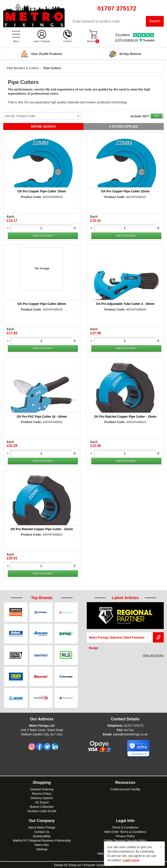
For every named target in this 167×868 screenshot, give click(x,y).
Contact (67, 41)
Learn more (131, 860)
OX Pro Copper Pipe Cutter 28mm (42, 304)
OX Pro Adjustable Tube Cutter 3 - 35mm (125, 304)
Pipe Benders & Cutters (23, 68)
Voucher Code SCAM (42, 811)
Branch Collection (42, 806)
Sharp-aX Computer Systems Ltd (91, 865)
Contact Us (42, 832)
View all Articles (153, 656)
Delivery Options (42, 798)
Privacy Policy (125, 836)
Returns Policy (42, 793)
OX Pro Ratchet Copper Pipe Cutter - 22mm (42, 529)
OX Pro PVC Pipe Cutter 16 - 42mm (42, 417)
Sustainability (42, 836)
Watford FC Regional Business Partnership (42, 840)
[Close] (161, 847)
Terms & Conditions (125, 827)
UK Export (42, 802)
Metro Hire (42, 845)
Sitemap (42, 849)
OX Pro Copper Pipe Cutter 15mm (42, 191)
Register (46, 41)
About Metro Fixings (42, 827)
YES (156, 116)
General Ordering (42, 789)
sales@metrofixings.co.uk (130, 734)
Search (155, 21)
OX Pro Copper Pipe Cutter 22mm (125, 191)
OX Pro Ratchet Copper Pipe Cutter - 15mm (125, 417)
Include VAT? (140, 116)
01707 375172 (134, 725)
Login (36, 41)
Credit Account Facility (125, 789)
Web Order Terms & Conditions (125, 832)
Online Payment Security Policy (125, 840)
